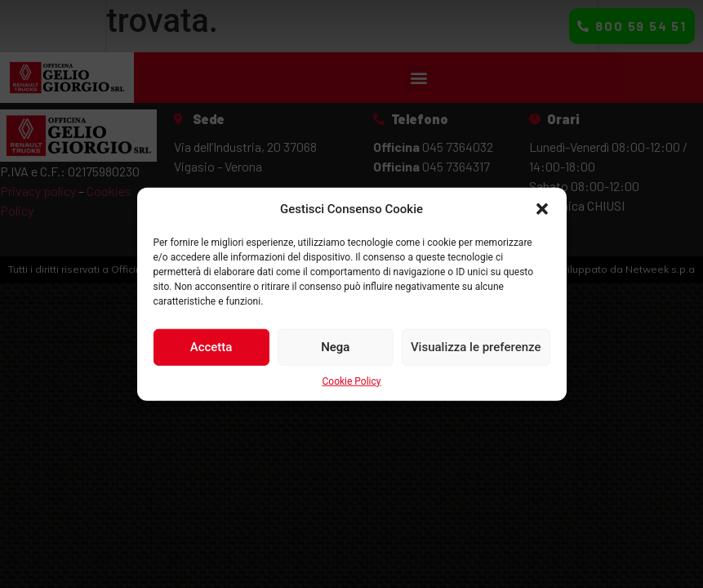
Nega (335, 347)
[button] (542, 209)
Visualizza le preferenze (476, 347)
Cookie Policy (352, 381)
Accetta (211, 347)
